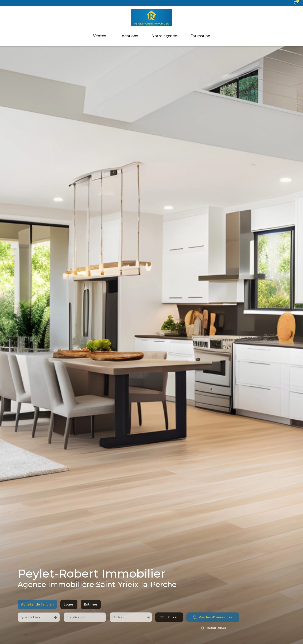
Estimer (91, 613)
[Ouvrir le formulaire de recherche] (169, 626)
